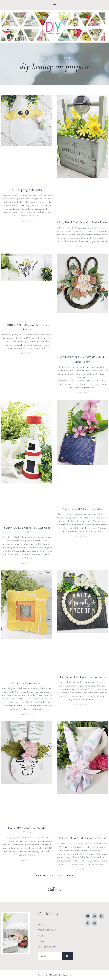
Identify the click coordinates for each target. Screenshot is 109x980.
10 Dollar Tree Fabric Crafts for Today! (82, 838)
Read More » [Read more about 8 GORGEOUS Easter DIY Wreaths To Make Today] (82, 393)
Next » (69, 876)
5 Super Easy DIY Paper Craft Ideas (82, 509)
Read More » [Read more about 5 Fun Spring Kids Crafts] (27, 221)
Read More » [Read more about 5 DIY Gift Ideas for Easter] (27, 714)
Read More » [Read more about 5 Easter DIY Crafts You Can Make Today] (27, 860)
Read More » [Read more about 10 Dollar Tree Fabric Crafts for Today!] (82, 869)
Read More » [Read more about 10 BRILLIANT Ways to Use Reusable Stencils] (27, 353)
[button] (55, 5)
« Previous (41, 876)
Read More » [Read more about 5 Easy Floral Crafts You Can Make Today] (82, 246)
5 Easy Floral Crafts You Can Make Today (82, 222)
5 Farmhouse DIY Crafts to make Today (82, 677)
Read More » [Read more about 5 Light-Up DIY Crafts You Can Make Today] (27, 563)
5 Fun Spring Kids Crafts (27, 190)
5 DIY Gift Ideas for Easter (27, 683)
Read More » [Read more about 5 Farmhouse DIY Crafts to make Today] (82, 704)
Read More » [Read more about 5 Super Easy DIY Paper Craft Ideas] (82, 536)
